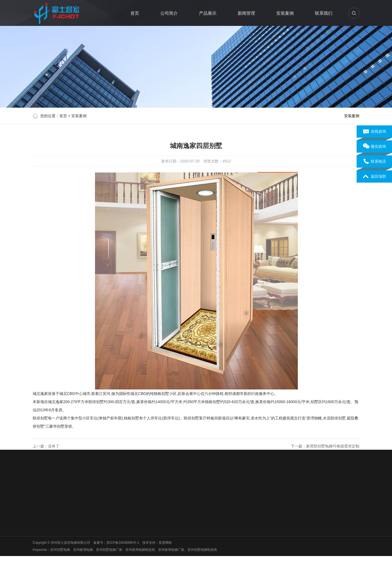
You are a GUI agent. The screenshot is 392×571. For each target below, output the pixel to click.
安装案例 (285, 13)
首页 (135, 13)
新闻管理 (247, 13)
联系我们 (324, 13)
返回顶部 (374, 177)
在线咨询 (374, 132)
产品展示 (208, 13)
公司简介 (169, 13)
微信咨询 (374, 147)
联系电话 (374, 162)
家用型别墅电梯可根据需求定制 (333, 446)
